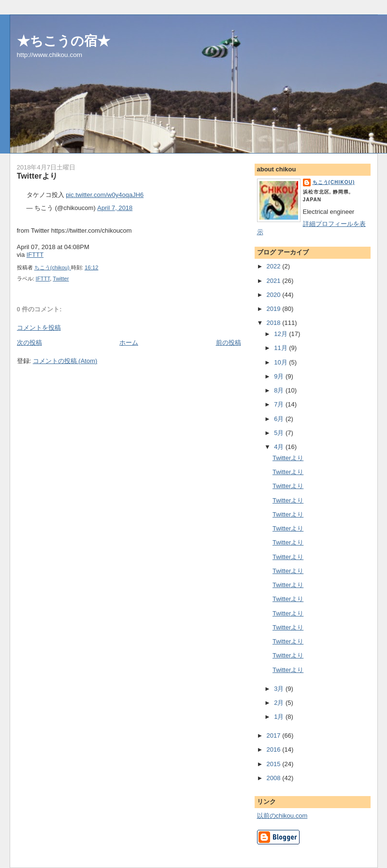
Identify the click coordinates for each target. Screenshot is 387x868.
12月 (281, 334)
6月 (280, 419)
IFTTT (35, 255)
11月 (281, 348)
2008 (275, 778)
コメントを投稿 (39, 328)
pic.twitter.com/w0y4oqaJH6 (105, 195)
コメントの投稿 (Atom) (65, 361)
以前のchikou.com (282, 816)
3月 (280, 689)
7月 (280, 404)
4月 (280, 447)
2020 (275, 295)
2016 (275, 749)
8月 (280, 390)
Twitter (61, 279)
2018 (275, 323)
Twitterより (288, 458)
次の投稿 (29, 343)
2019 (275, 309)
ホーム (129, 343)
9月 (280, 376)
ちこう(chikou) (334, 182)
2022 (275, 266)
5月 (280, 433)
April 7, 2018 (115, 208)
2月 (280, 703)
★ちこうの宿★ (64, 41)
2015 (275, 764)
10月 (281, 362)
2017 (275, 735)
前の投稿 (229, 343)
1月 (280, 717)
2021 (275, 281)
